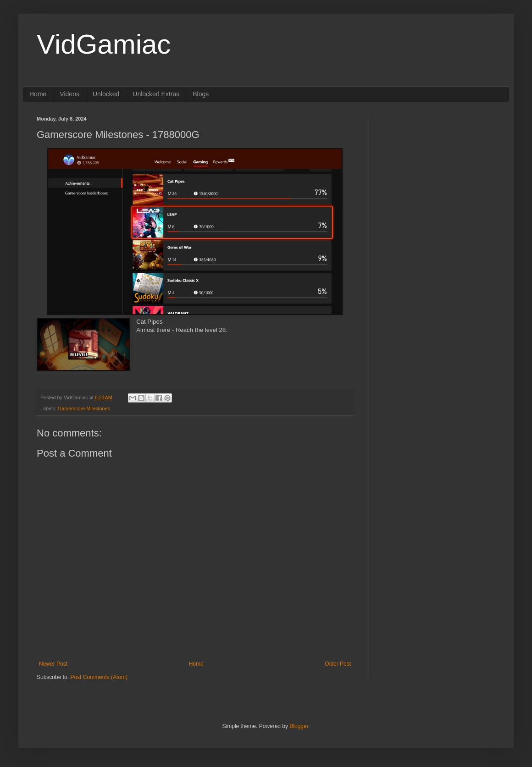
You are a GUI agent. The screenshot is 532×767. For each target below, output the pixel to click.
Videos (69, 94)
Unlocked (106, 94)
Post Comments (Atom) (99, 677)
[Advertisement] (438, 173)
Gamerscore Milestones (84, 408)
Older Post (338, 664)
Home (38, 94)
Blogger (299, 726)
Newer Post (53, 664)
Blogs (201, 94)
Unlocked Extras (156, 94)
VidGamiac (104, 44)
